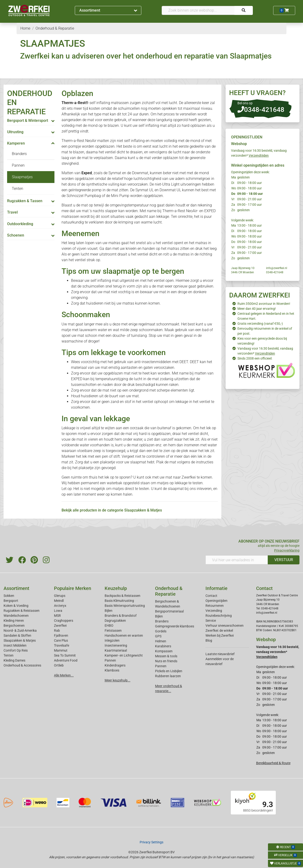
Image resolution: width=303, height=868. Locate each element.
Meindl (59, 601)
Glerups (60, 596)
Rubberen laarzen (168, 676)
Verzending (214, 611)
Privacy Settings (151, 842)
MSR (57, 616)
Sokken (9, 596)
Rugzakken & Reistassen (22, 611)
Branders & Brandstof (121, 616)
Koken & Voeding (16, 606)
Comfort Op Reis (16, 650)
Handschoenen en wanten (124, 635)
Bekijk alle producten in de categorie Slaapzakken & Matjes (112, 510)
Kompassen (164, 651)
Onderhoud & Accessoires (22, 665)
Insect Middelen (15, 645)
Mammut (61, 650)
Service (211, 621)
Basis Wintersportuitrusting (125, 606)
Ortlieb (59, 665)
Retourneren (215, 606)
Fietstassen (113, 630)
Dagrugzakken (115, 621)
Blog (209, 640)
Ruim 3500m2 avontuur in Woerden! (264, 304)
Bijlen (109, 611)
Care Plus (61, 640)
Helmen (161, 641)
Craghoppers (64, 621)
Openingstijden (216, 601)
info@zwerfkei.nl (277, 268)
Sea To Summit (65, 655)
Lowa (58, 611)
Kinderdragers (115, 665)
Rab (57, 630)
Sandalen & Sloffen (17, 635)
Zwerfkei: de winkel (219, 630)
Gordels (161, 631)
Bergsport (11, 601)
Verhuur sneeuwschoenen (225, 626)
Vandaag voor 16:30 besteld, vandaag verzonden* (278, 652)
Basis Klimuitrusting (119, 601)
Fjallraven (61, 635)
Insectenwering (116, 645)
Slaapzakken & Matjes (20, 640)
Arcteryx (60, 606)
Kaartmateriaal (116, 650)
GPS (158, 636)
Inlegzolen (112, 640)
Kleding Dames (14, 660)
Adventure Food (66, 660)
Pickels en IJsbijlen (169, 671)
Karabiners (163, 646)
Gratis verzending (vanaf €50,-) (260, 324)
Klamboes (112, 670)
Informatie (216, 588)
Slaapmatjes (22, 177)
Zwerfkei (60, 626)
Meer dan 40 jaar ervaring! (257, 309)
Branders (19, 154)
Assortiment (108, 10)
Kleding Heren (14, 621)
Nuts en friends (166, 661)
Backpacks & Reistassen (123, 596)
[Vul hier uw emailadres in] (237, 560)
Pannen (18, 165)
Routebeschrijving (219, 616)
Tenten (18, 189)
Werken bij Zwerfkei (220, 635)
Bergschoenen (14, 626)
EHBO (109, 626)
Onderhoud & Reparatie (169, 591)
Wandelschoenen (16, 616)
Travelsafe (62, 645)
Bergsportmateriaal (169, 611)
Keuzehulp (116, 588)
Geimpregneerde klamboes (175, 626)
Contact (211, 596)
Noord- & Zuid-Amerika (20, 630)
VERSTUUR (284, 560)
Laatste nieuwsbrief (220, 654)
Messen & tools (166, 656)
